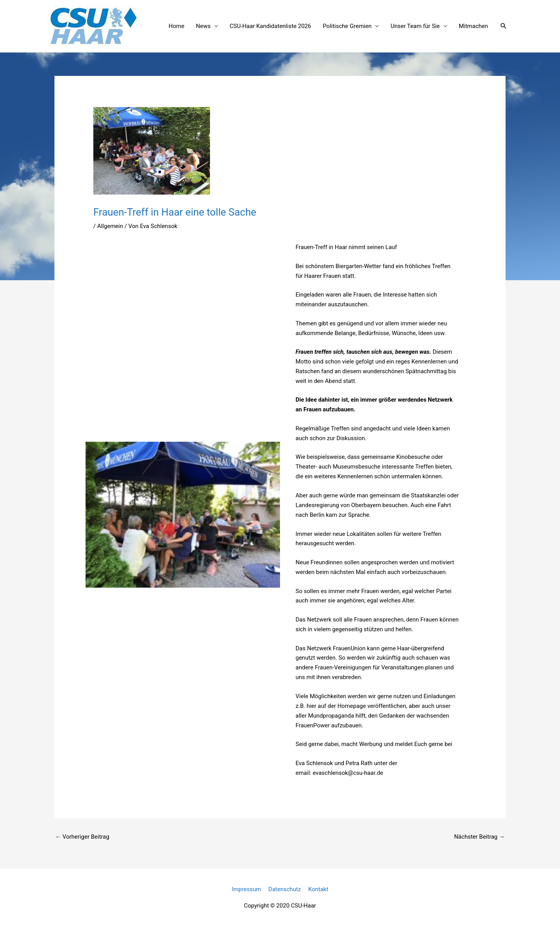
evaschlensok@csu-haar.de (348, 773)
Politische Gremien (347, 26)
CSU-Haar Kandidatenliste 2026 (270, 26)
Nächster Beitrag (479, 837)
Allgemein (110, 226)
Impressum (246, 889)
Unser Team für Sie (415, 26)
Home (176, 26)
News (203, 26)
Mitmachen (473, 26)
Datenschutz (285, 889)
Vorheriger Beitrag (82, 837)
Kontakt (318, 889)
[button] (504, 26)
